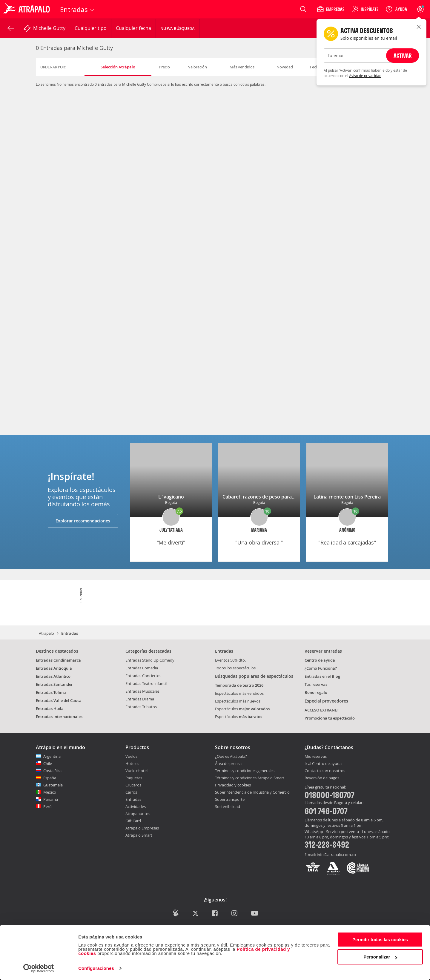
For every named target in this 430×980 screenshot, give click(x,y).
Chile (48, 763)
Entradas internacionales (59, 717)
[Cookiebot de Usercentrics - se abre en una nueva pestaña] (39, 968)
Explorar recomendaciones (83, 521)
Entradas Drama (140, 699)
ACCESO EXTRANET (322, 710)
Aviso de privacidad (365, 76)
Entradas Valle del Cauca (59, 700)
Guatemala (53, 785)
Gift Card (133, 821)
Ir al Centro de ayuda (323, 764)
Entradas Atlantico (53, 676)
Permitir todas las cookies (380, 940)
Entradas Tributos (141, 707)
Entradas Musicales (142, 691)
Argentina (52, 756)
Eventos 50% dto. (230, 660)
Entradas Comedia (142, 668)
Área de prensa (228, 763)
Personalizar (380, 957)
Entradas (133, 799)
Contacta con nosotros (325, 771)
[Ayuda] (396, 9)
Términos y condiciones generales (245, 771)
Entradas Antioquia (54, 668)
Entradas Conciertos (143, 676)
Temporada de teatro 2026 (239, 685)
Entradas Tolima (51, 692)
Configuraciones (96, 968)
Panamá (51, 799)
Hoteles (132, 763)
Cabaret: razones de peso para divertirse (269, 497)
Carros (131, 792)
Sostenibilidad (228, 806)
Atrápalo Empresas (142, 828)
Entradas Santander (54, 684)
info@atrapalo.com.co (336, 855)
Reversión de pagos (322, 778)
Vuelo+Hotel (136, 771)
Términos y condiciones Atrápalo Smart (250, 778)
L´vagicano (171, 497)
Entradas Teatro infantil (146, 683)
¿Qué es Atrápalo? (231, 756)
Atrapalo (46, 633)
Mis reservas (316, 757)
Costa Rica (52, 771)
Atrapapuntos (138, 814)
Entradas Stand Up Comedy (150, 660)
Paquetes (134, 778)
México (50, 792)
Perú (47, 806)
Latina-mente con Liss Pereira (347, 497)
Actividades (136, 806)
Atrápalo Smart (139, 835)
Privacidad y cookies (233, 785)
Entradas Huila (50, 708)
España (50, 778)
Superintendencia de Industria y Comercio (252, 792)
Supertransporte (230, 799)
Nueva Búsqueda (178, 28)
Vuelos (131, 756)
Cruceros (133, 785)
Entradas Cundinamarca (58, 660)
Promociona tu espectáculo (330, 718)
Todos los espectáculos (235, 668)
